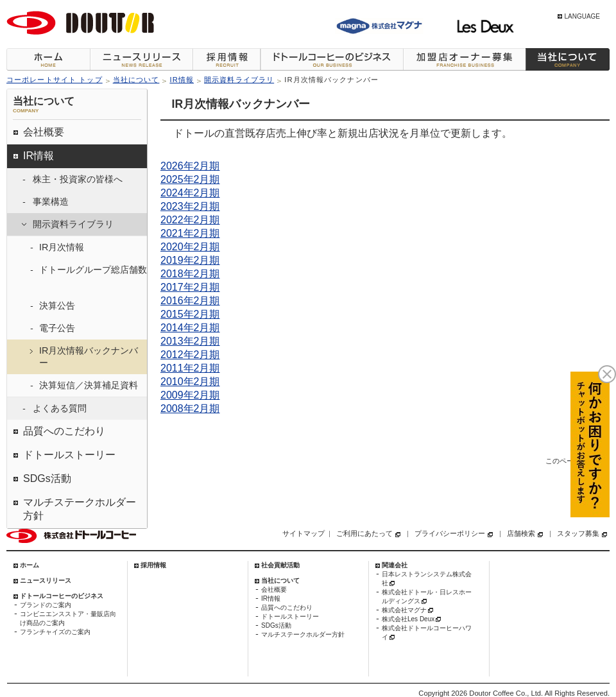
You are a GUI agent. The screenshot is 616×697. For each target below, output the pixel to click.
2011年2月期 (190, 368)
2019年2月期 (190, 260)
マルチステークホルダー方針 (80, 509)
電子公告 (57, 328)
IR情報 (182, 80)
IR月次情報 (62, 247)
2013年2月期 (190, 341)
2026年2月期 (190, 166)
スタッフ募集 (578, 533)
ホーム (48, 59)
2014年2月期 (190, 328)
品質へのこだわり (64, 431)
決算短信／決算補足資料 (89, 385)
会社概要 (44, 132)
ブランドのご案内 (46, 605)
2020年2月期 (190, 247)
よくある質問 (60, 408)
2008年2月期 (190, 409)
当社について (568, 59)
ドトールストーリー (69, 455)
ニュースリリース (141, 59)
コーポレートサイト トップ (55, 80)
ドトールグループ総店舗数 (93, 270)
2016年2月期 (190, 301)
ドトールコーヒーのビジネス (332, 59)
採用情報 (227, 59)
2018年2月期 (190, 274)
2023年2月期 (190, 206)
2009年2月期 (190, 395)
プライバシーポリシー (450, 533)
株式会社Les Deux (408, 619)
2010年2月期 (190, 382)
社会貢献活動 (280, 565)
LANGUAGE (582, 16)
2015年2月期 (190, 314)
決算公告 (57, 305)
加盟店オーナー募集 (464, 59)
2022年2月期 (190, 220)
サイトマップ (304, 533)
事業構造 (51, 202)
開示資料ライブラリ (239, 80)
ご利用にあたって (364, 533)
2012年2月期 (190, 355)
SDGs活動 (47, 478)
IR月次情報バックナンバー (89, 357)
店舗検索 (521, 533)
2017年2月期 (190, 287)
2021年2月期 (190, 233)
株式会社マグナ (404, 610)
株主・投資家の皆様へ (78, 179)
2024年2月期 (190, 193)
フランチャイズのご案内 (55, 632)
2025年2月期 (190, 179)
